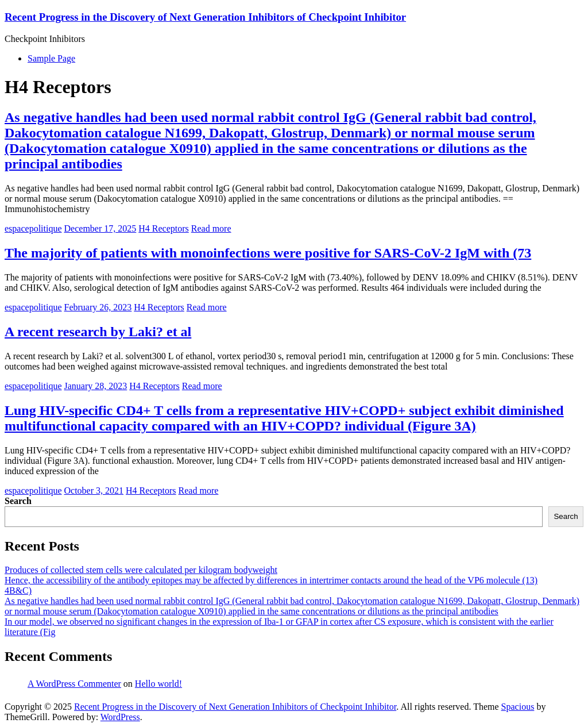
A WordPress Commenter (74, 684)
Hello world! (158, 684)
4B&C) (18, 591)
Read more (211, 228)
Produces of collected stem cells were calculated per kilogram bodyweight (141, 570)
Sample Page (51, 58)
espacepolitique (33, 228)
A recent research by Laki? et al (98, 332)
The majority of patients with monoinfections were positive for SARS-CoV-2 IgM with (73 (268, 253)
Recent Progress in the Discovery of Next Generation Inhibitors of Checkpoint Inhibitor (205, 17)
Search (18, 501)
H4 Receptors (164, 228)
